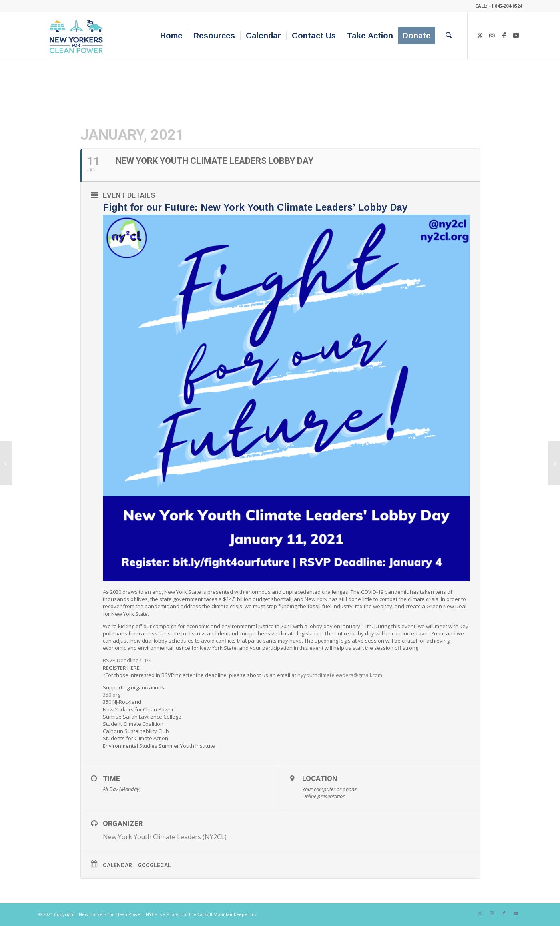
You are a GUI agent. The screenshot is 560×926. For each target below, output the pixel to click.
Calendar (117, 865)
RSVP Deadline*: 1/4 (127, 660)
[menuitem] (171, 36)
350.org (112, 695)
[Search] (449, 36)
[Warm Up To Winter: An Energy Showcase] (6, 463)
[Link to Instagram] (492, 35)
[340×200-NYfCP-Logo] (78, 36)
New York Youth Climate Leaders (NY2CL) (165, 837)
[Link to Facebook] (504, 35)
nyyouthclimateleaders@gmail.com (340, 675)
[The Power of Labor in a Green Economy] (554, 463)
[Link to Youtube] (516, 35)
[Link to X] (480, 35)
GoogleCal (154, 865)
